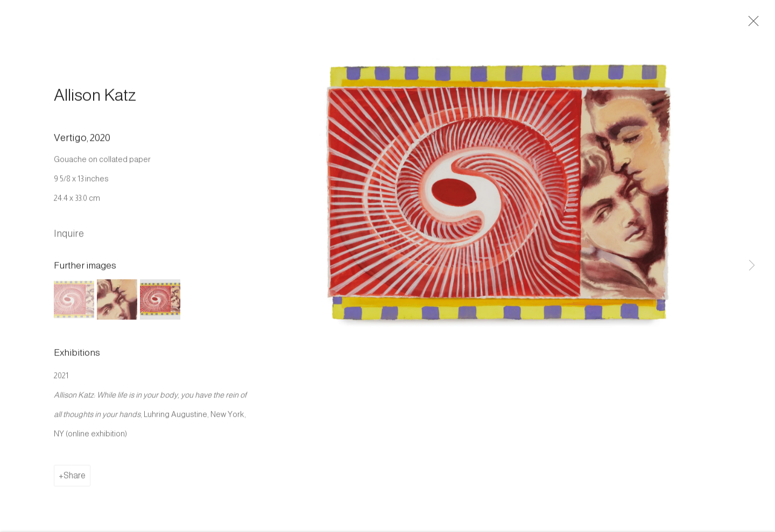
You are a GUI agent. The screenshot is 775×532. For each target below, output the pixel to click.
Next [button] (752, 266)
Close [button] (756, 24)
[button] (74, 304)
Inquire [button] (69, 238)
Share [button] (75, 480)
